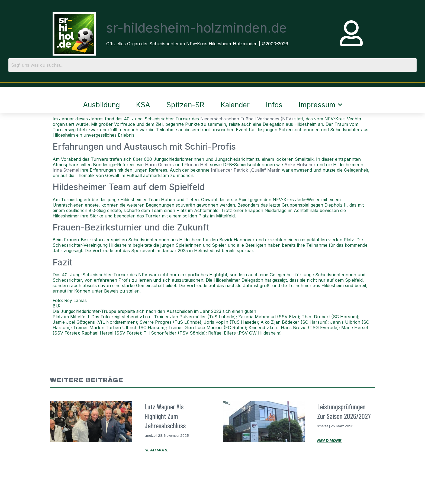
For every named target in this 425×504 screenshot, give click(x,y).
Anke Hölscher (300, 165)
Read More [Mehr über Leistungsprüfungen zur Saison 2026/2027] (329, 441)
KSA (143, 105)
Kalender (235, 105)
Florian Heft (197, 165)
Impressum (321, 105)
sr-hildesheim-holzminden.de (197, 28)
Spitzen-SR (185, 105)
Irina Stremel (66, 170)
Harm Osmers (159, 165)
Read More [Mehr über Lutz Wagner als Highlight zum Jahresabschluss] (157, 450)
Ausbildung (101, 105)
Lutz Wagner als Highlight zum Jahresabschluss (165, 416)
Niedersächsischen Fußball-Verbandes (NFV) (247, 119)
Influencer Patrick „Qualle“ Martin (246, 170)
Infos (274, 105)
